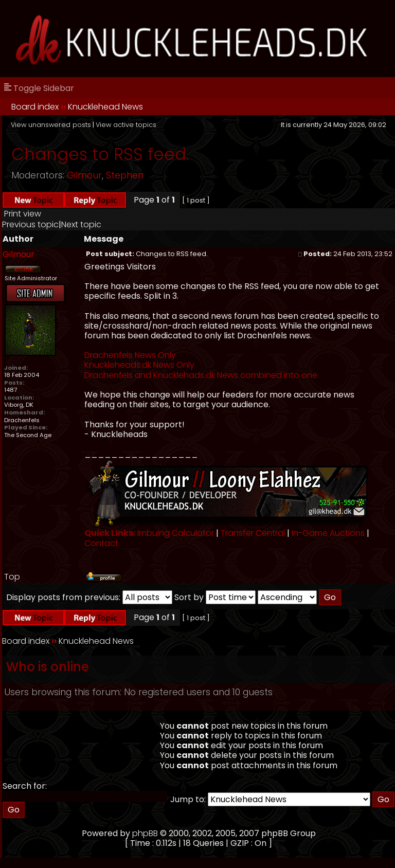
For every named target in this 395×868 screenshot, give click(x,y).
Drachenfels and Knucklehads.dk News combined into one (201, 375)
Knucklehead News (105, 107)
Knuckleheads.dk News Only (139, 365)
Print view (23, 214)
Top (12, 577)
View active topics (126, 125)
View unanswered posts (51, 125)
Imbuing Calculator (176, 533)
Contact (101, 543)
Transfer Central (253, 533)
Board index (35, 107)
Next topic (81, 224)
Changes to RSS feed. (100, 154)
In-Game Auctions (328, 533)
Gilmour (84, 175)
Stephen (125, 175)
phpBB (145, 833)
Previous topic (30, 224)
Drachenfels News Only (130, 355)
